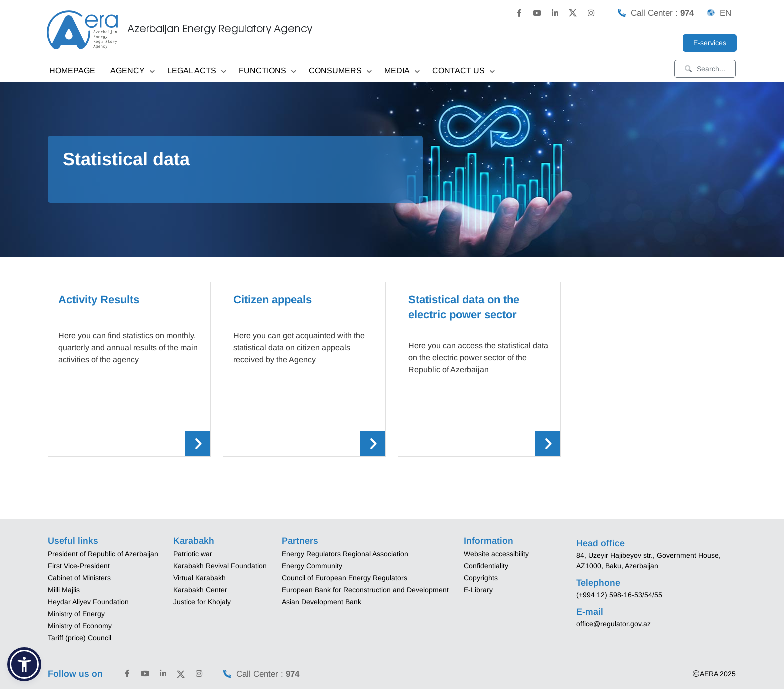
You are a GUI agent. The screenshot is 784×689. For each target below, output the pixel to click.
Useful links (73, 541)
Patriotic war (193, 554)
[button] (24, 664)
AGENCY (133, 72)
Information (489, 541)
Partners (300, 541)
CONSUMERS (340, 72)
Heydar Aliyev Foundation (88, 602)
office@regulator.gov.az (614, 624)
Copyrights (481, 578)
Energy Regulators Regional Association (345, 554)
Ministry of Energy (76, 614)
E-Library (478, 590)
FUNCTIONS (268, 72)
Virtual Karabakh (200, 578)
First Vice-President (79, 566)
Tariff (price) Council (80, 638)
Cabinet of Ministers (79, 578)
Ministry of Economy (80, 626)
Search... (705, 69)
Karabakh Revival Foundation (220, 566)
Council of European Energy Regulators (345, 578)
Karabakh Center (200, 590)
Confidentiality (486, 566)
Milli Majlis (64, 590)
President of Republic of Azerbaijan (103, 554)
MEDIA (402, 72)
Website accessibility (496, 554)
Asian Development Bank (322, 602)
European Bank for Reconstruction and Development (365, 590)
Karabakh (194, 541)
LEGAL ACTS (197, 72)
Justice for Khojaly (202, 602)
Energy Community (312, 566)
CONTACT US (464, 72)
